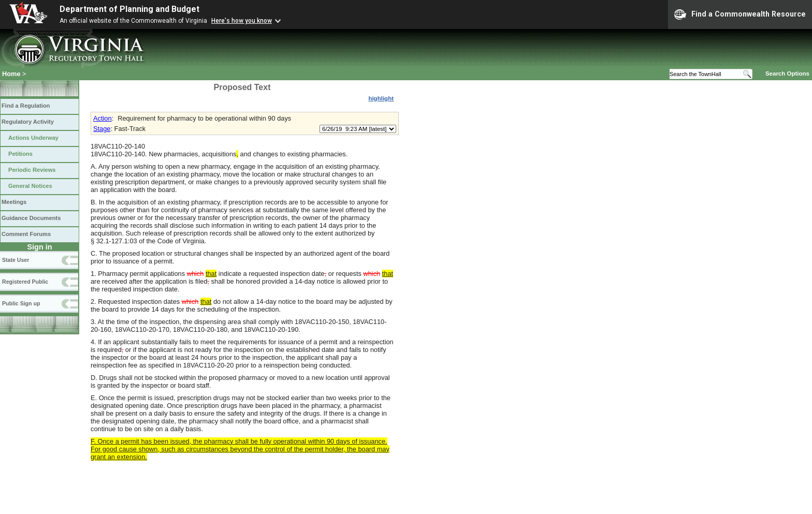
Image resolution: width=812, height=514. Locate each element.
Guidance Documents (31, 218)
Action (103, 118)
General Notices (30, 186)
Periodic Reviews (32, 170)
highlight (381, 98)
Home (11, 74)
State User (16, 260)
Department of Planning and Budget (129, 9)
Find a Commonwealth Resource (740, 14)
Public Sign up (21, 303)
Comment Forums (26, 234)
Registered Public (25, 282)
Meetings (14, 202)
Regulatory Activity (28, 122)
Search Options (787, 74)
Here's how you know (242, 21)
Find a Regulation (26, 106)
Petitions (20, 154)
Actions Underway (33, 138)
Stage (102, 129)
